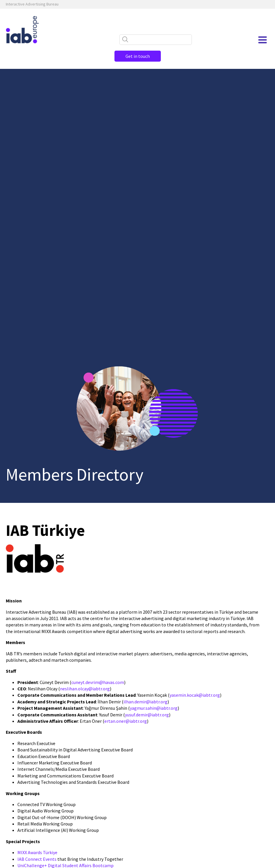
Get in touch (138, 56)
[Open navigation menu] (263, 40)
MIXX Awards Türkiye (37, 852)
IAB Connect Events (37, 859)
